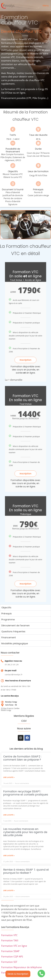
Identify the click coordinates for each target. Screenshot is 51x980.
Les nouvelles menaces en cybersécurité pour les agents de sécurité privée (25, 832)
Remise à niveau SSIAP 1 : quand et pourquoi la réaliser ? (26, 871)
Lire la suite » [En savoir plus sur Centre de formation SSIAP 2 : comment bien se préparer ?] (9, 777)
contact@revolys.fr (14, 675)
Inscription (25, 360)
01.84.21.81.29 (12, 665)
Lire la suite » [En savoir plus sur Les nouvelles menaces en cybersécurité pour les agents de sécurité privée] (9, 856)
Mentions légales (24, 716)
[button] (25, 225)
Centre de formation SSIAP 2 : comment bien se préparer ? (22, 758)
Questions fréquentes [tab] (13, 631)
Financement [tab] (9, 637)
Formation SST (9, 962)
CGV (24, 721)
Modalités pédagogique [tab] (15, 643)
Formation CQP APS (12, 957)
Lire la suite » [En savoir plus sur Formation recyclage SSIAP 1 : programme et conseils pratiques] (9, 815)
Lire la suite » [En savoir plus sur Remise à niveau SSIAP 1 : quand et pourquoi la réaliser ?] (9, 890)
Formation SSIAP (10, 951)
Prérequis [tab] (7, 614)
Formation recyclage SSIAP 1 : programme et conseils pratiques (26, 793)
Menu (46, 6)
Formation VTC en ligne (14, 946)
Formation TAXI (10, 940)
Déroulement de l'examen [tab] (15, 625)
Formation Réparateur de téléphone (22, 967)
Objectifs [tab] (6, 608)
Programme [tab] (8, 620)
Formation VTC (9, 935)
